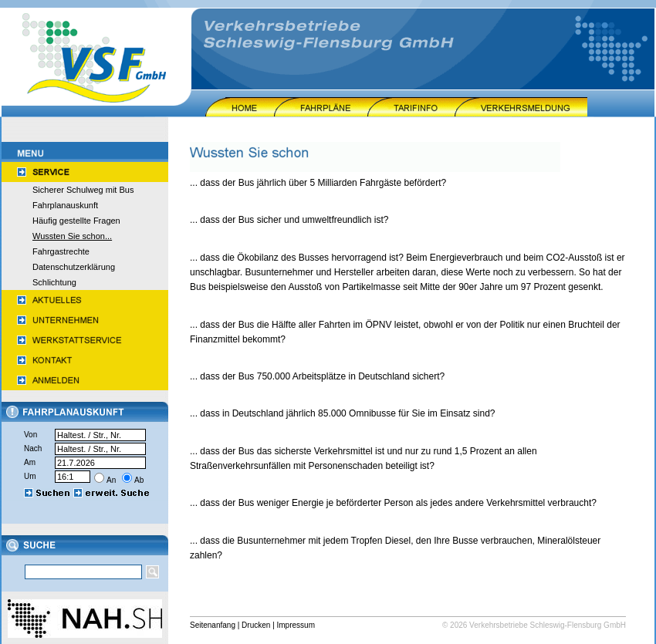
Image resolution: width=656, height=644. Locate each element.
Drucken (256, 625)
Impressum (296, 625)
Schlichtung (54, 282)
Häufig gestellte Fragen (76, 221)
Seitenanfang (213, 625)
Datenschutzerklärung (74, 267)
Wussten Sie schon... (72, 236)
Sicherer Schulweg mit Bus (83, 190)
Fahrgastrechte (61, 251)
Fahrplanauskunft (65, 205)
